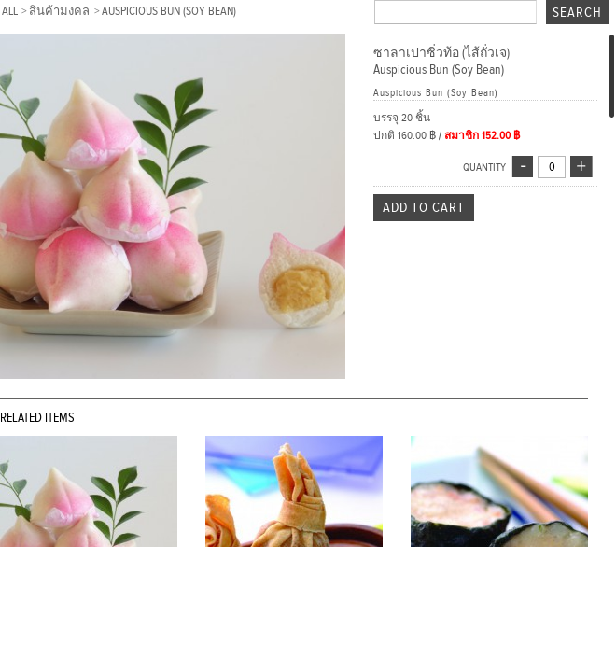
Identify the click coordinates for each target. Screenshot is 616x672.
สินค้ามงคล (61, 11)
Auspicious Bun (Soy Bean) (169, 11)
